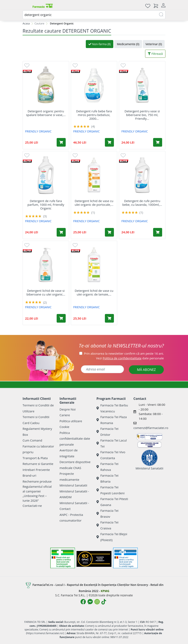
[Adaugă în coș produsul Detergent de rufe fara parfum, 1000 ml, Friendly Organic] (61, 232)
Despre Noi (68, 409)
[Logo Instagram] (97, 602)
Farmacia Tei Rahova (107, 467)
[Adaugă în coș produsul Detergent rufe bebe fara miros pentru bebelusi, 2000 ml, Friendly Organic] (109, 142)
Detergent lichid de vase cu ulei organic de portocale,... (94, 203)
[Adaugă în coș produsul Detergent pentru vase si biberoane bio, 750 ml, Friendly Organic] (158, 142)
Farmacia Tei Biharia (107, 478)
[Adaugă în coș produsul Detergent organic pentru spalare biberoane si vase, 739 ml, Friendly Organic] (61, 142)
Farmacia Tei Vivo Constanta (111, 455)
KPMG (105, 591)
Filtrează (155, 54)
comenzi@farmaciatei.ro (151, 428)
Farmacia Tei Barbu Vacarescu (112, 408)
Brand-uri (29, 475)
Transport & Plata (35, 458)
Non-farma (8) (100, 44)
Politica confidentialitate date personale (75, 439)
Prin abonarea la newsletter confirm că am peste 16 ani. (124, 353)
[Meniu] (26, 6)
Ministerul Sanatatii (73, 485)
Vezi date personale (130, 358)
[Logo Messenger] (90, 602)
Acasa (26, 23)
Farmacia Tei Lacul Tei (112, 443)
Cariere (65, 415)
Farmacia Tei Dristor (107, 432)
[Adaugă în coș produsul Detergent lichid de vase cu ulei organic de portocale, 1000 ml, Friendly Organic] (109, 232)
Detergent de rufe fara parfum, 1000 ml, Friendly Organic (46, 205)
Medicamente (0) (128, 44)
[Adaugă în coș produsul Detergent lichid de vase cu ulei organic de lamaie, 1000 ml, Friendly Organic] (109, 318)
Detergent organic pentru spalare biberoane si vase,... (46, 113)
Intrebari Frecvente (36, 470)
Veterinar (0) (154, 44)
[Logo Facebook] (83, 602)
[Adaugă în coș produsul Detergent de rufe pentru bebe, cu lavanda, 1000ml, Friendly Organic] (158, 232)
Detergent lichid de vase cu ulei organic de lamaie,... (94, 292)
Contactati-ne (32, 506)
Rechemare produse (37, 481)
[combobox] (94, 15)
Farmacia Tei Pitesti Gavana (112, 502)
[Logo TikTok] (104, 602)
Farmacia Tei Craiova (107, 525)
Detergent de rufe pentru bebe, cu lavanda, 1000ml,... (142, 203)
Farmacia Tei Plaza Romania (112, 420)
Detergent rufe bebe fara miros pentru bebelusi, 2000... (94, 115)
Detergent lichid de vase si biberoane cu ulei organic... (46, 292)
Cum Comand (32, 440)
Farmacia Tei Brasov (107, 513)
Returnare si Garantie (38, 464)
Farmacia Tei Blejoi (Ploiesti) (112, 537)
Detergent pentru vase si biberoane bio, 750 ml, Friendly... (142, 115)
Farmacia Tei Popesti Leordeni (111, 490)
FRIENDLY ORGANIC (38, 131)
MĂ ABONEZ (146, 370)
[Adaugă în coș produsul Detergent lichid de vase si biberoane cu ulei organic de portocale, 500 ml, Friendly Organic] (61, 318)
